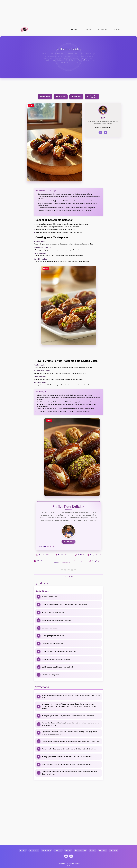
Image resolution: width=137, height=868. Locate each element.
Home (74, 29)
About (117, 29)
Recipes (88, 29)
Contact (103, 850)
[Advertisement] (55, 13)
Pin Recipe (61, 97)
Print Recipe (45, 97)
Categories (103, 29)
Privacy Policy (80, 850)
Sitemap (114, 850)
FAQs (93, 850)
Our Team (34, 850)
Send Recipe (76, 97)
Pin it (31, 105)
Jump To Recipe (91, 97)
